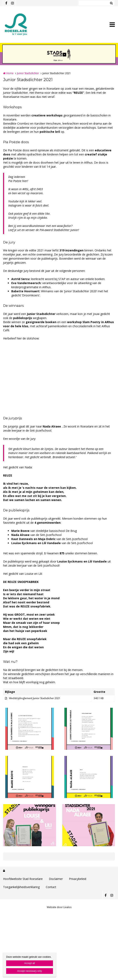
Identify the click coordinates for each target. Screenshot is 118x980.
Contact (51, 887)
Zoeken (111, 3)
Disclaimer (56, 879)
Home (10, 73)
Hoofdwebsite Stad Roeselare (23, 879)
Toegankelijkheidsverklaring (21, 887)
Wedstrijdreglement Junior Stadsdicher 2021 (35, 698)
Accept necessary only (30, 971)
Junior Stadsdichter (28, 73)
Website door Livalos (59, 907)
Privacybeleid (78, 879)
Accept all (30, 963)
